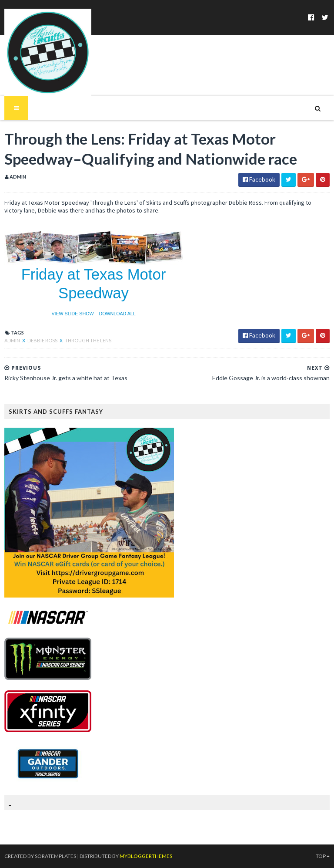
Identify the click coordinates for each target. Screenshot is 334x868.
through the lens (88, 340)
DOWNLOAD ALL (117, 314)
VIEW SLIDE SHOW (72, 314)
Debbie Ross (43, 340)
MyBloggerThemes (146, 856)
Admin (13, 340)
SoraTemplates (55, 856)
